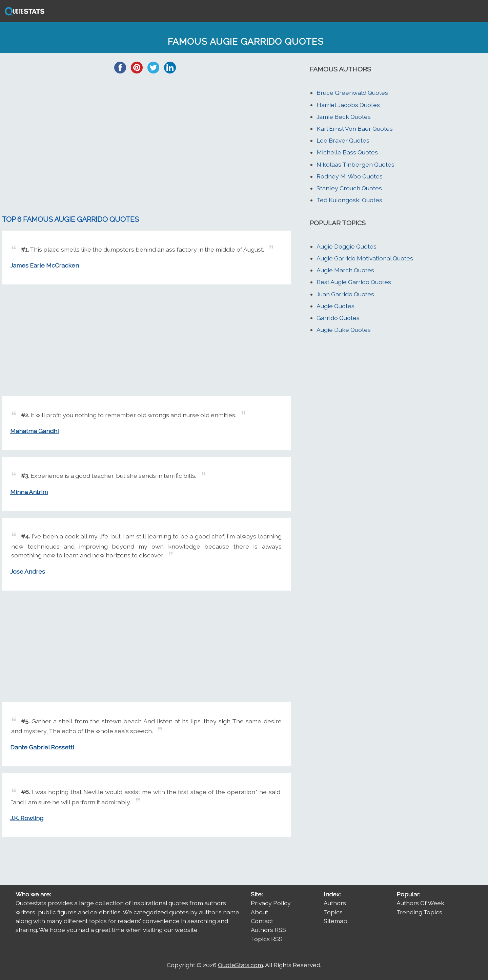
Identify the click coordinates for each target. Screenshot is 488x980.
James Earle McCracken (45, 265)
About (259, 912)
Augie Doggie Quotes (347, 246)
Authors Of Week (420, 903)
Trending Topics (419, 912)
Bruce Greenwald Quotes (352, 93)
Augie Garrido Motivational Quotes (365, 258)
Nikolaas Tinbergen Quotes (355, 164)
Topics (333, 912)
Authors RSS (268, 930)
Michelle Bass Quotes (347, 152)
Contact (262, 921)
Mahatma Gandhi (34, 431)
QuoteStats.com (240, 965)
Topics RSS (267, 939)
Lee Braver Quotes (343, 140)
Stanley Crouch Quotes (349, 188)
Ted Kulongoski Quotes (349, 200)
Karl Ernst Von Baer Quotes (355, 129)
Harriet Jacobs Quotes (348, 105)
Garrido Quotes (338, 318)
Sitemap (335, 921)
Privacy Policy (271, 903)
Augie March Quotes (345, 270)
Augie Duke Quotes (344, 330)
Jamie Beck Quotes (344, 117)
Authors (335, 903)
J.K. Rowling (27, 818)
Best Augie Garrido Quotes (354, 282)
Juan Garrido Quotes (345, 294)
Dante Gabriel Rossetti (42, 747)
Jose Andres (28, 571)
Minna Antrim (29, 492)
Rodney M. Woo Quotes (350, 176)
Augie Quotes (335, 306)
